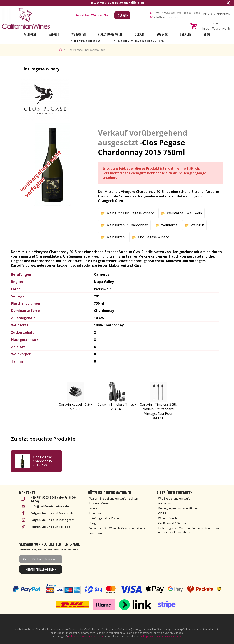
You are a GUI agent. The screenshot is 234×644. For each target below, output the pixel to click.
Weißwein (194, 213)
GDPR (162, 513)
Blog (207, 34)
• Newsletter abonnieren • (41, 569)
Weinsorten (78, 34)
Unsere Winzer (99, 503)
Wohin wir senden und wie (86, 41)
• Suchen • (122, 15)
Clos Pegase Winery (138, 213)
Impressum (97, 533)
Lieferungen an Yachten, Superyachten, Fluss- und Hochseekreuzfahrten (188, 530)
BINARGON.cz (173, 636)
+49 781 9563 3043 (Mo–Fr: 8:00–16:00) (177, 13)
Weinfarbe (30, 34)
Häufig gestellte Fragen (105, 518)
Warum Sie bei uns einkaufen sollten (114, 498)
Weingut (54, 34)
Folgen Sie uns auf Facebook (52, 513)
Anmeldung (166, 503)
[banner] (26, 18)
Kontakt (95, 508)
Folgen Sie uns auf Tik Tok (50, 527)
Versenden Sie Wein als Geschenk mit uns (139, 41)
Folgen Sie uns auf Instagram (53, 520)
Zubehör (162, 34)
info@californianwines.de (169, 17)
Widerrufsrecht (168, 518)
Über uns (186, 34)
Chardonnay (138, 225)
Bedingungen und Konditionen (178, 508)
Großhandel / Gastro (172, 523)
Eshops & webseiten (152, 636)
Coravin (140, 34)
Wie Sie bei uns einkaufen (175, 498)
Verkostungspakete (110, 34)
